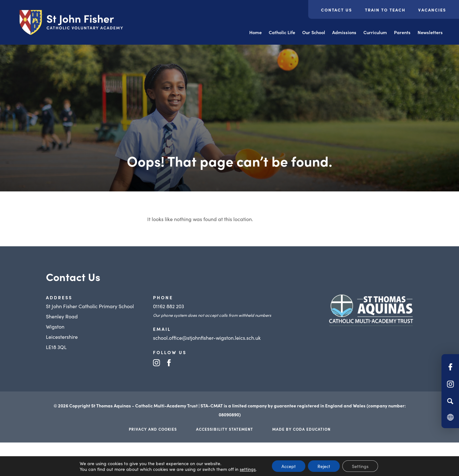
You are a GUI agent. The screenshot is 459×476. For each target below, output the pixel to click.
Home (255, 32)
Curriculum (375, 32)
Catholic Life (282, 32)
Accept (289, 466)
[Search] (450, 401)
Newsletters (430, 32)
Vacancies (432, 10)
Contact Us (337, 10)
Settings (360, 466)
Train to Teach (385, 10)
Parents (402, 32)
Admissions (344, 32)
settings (248, 469)
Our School (314, 32)
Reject (324, 466)
